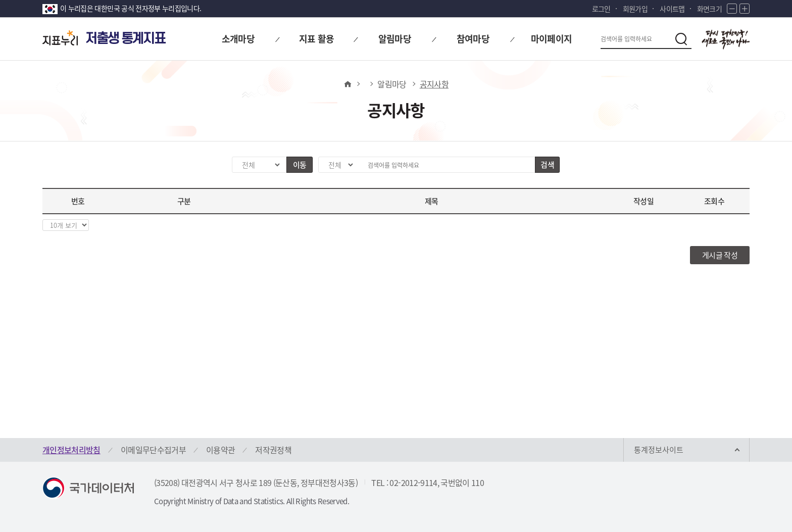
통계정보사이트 (659, 450)
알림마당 (392, 84)
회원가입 (635, 9)
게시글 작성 (720, 255)
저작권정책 (273, 450)
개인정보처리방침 (71, 450)
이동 (300, 165)
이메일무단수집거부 (153, 450)
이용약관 (220, 450)
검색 (547, 165)
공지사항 (434, 84)
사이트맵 (672, 9)
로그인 (601, 9)
